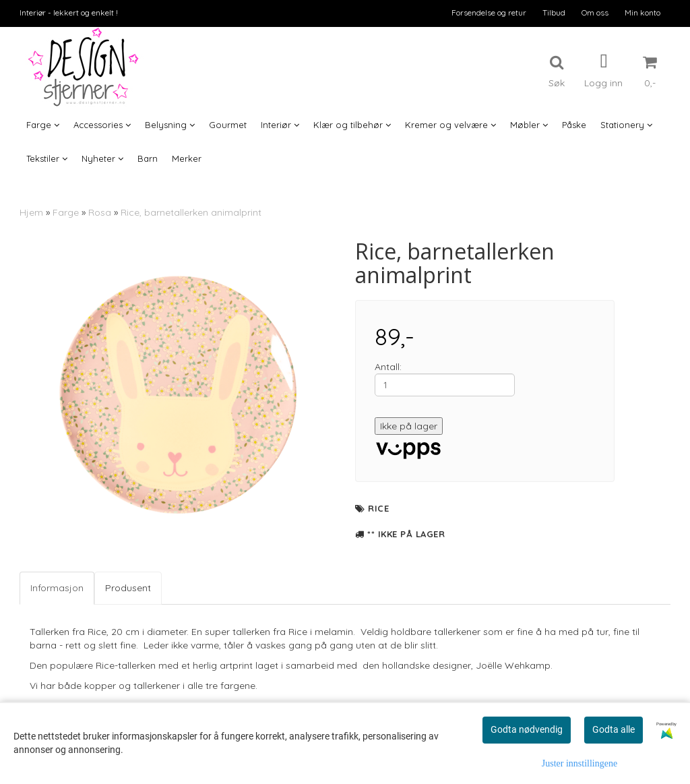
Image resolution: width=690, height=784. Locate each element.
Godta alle (614, 729)
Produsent (128, 588)
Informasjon (57, 588)
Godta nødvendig (527, 729)
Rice (378, 508)
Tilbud (554, 12)
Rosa (100, 212)
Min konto (642, 12)
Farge (66, 212)
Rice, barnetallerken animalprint (191, 212)
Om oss (595, 12)
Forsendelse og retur (489, 12)
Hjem (31, 212)
